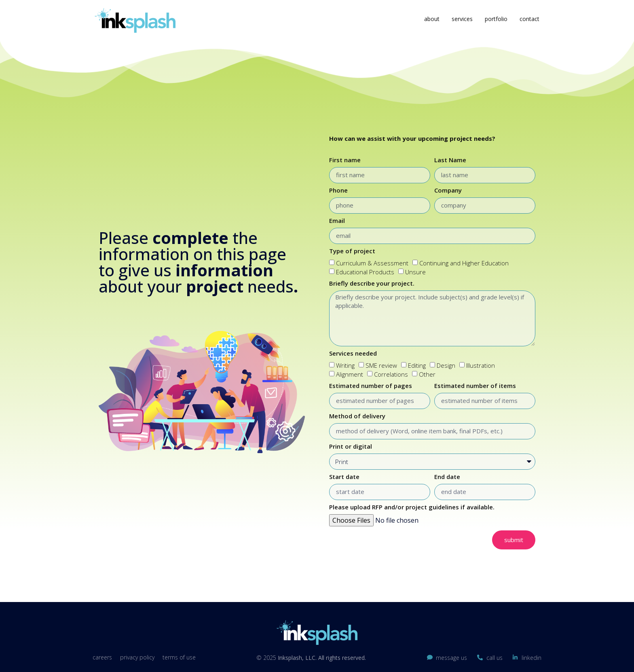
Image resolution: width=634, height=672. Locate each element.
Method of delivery (357, 417)
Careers (102, 657)
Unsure (415, 272)
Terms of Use (179, 657)
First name (345, 160)
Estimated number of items (475, 386)
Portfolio (496, 19)
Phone (338, 191)
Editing (417, 365)
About (432, 19)
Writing (345, 365)
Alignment (350, 375)
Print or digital (351, 447)
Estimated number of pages (371, 386)
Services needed (353, 354)
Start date (344, 477)
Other (427, 375)
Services (462, 19)
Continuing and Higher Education (464, 263)
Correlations (391, 375)
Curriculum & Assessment (372, 263)
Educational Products (365, 272)
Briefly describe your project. (372, 284)
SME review (381, 365)
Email (337, 221)
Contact (529, 19)
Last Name (450, 160)
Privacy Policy (137, 657)
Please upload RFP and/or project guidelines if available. (412, 508)
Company (448, 191)
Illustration (481, 365)
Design (446, 365)
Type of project (352, 251)
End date (447, 477)
